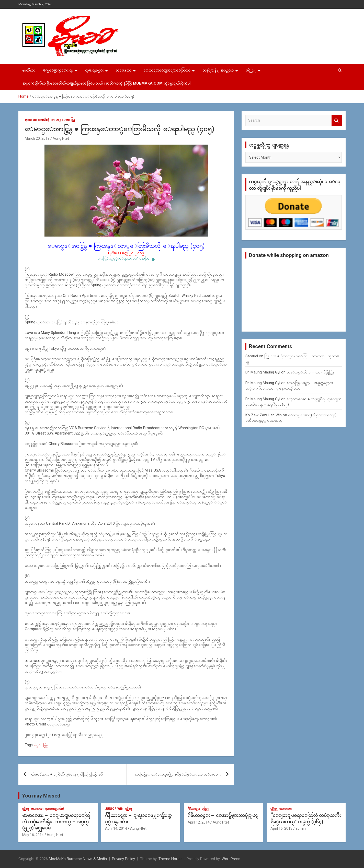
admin (301, 828)
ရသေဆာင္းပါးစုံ (37, 120)
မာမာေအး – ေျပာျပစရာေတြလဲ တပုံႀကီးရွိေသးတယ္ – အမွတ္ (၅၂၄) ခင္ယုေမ (56, 822)
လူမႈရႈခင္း (94, 70)
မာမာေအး (37, 809)
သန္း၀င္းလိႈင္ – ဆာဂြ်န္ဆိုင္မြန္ (310, 372)
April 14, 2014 (116, 828)
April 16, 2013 (281, 828)
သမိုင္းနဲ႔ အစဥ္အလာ (218, 70)
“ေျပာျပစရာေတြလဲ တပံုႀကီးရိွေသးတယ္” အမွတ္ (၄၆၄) (306, 818)
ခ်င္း (38, 745)
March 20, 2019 (37, 138)
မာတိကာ (29, 70)
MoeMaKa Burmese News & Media (78, 859)
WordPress (231, 859)
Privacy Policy (123, 859)
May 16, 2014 (33, 835)
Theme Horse (170, 859)
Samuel (252, 356)
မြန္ (46, 745)
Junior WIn (114, 809)
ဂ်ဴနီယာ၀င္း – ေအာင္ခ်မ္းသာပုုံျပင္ (223, 815)
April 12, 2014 (199, 822)
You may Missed (41, 796)
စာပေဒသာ (123, 70)
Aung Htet (61, 138)
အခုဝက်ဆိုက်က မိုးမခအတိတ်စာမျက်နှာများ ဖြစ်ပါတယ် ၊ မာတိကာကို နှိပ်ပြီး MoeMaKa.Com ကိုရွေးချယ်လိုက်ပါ (106, 83)
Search (337, 120)
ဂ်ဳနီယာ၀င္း (194, 809)
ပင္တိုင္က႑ (251, 70)
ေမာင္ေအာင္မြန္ (63, 120)
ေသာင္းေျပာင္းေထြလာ (167, 70)
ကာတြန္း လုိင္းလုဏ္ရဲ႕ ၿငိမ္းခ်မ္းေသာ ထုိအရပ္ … (178, 774)
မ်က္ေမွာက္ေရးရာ (58, 70)
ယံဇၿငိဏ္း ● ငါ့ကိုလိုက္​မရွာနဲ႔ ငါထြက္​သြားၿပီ (67, 774)
